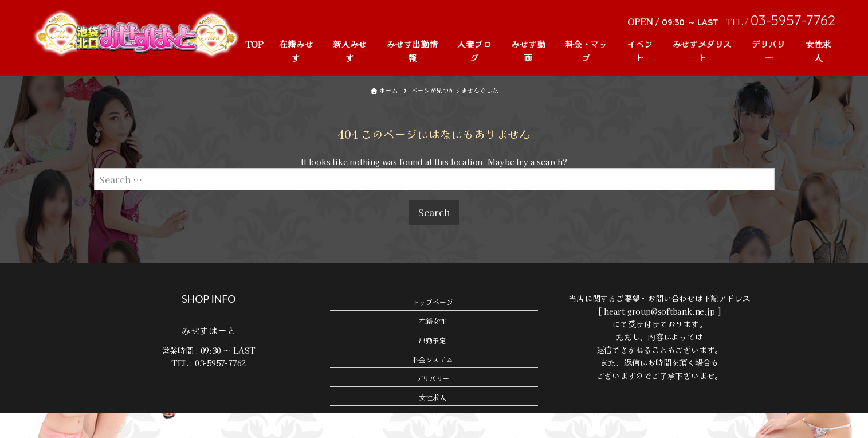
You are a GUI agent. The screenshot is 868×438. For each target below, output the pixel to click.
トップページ (433, 326)
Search (434, 237)
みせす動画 (528, 51)
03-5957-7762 (220, 388)
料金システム (433, 384)
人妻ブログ (474, 51)
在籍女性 (432, 346)
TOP (254, 44)
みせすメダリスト (702, 51)
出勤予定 (432, 365)
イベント (640, 51)
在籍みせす (296, 51)
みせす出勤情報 (412, 51)
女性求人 (818, 51)
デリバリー (769, 51)
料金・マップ (586, 51)
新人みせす (350, 51)
